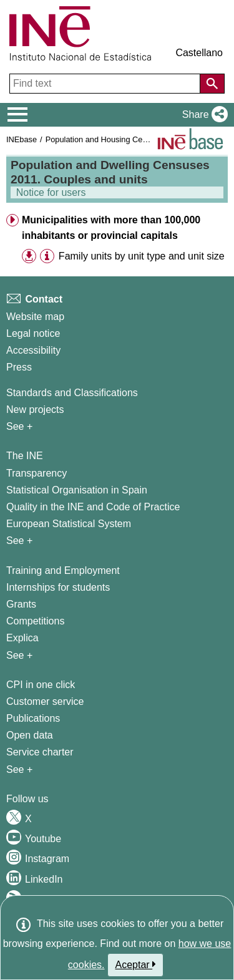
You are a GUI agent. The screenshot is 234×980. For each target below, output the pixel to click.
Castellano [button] (199, 53)
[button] (202, 115)
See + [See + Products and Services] (19, 769)
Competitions (35, 621)
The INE (25, 456)
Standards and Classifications (72, 393)
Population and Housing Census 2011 (113, 139)
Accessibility (33, 350)
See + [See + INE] (19, 541)
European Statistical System (69, 524)
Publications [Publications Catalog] (33, 718)
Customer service (45, 701)
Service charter (40, 752)
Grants (21, 604)
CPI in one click (41, 685)
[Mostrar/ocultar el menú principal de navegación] (18, 115)
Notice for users (50, 192)
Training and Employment (63, 570)
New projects (35, 410)
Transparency (37, 473)
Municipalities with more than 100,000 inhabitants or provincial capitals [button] (111, 228)
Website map (35, 317)
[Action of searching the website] (212, 84)
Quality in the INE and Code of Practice (93, 507)
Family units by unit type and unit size (142, 256)
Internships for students (58, 587)
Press (19, 367)
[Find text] (106, 84)
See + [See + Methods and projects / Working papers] (19, 426)
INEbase (22, 139)
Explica (22, 638)
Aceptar (136, 964)
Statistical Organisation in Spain (77, 490)
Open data (30, 735)
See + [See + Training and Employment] (19, 655)
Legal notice (33, 333)
